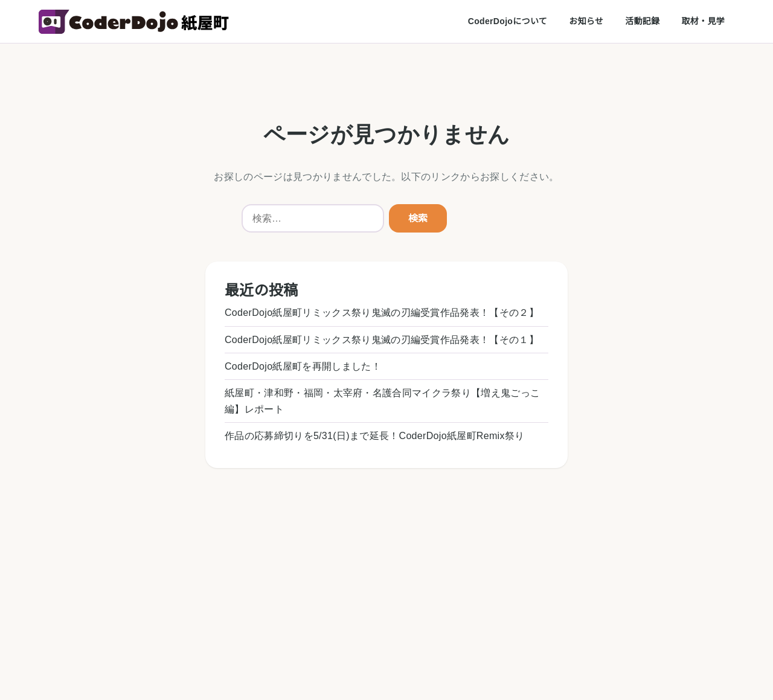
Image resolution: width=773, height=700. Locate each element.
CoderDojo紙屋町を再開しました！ (303, 366)
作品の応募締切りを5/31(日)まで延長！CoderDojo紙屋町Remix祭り (374, 436)
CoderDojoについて (508, 21)
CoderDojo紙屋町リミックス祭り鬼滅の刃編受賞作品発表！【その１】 (382, 340)
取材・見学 (703, 21)
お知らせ (586, 21)
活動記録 (642, 21)
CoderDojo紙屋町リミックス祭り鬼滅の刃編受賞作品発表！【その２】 (382, 313)
